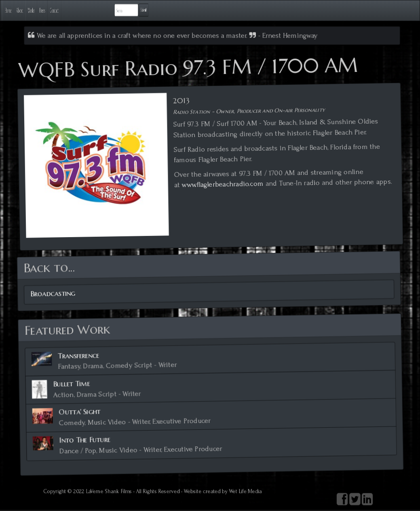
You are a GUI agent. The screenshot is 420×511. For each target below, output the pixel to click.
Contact (145, 10)
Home (21, 10)
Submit (385, 10)
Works (83, 10)
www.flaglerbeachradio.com (222, 184)
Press (113, 10)
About (52, 10)
